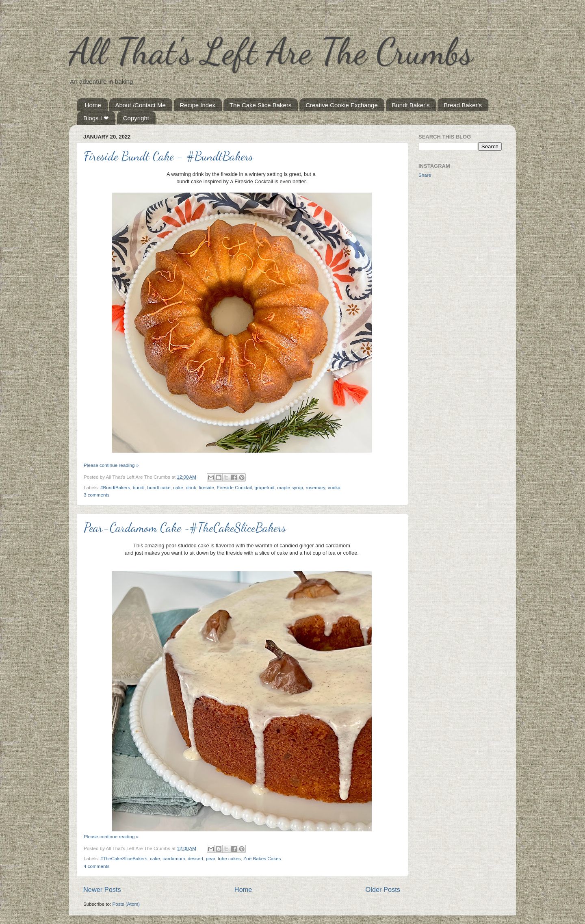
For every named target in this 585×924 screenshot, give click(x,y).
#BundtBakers (115, 487)
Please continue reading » (111, 465)
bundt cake (159, 487)
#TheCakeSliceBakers (124, 858)
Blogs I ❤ (96, 118)
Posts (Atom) (126, 904)
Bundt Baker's (411, 105)
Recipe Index (198, 105)
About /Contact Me (141, 105)
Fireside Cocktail (234, 487)
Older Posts (383, 889)
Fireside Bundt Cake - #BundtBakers (168, 156)
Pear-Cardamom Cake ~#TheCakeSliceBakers (185, 527)
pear (211, 858)
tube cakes (229, 858)
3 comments (97, 495)
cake (178, 487)
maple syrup (290, 487)
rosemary (315, 487)
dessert (195, 858)
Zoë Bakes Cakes (262, 858)
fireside (206, 487)
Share (425, 175)
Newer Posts (102, 889)
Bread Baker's (463, 105)
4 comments (97, 866)
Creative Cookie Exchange (342, 105)
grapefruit (264, 487)
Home (93, 105)
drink (191, 487)
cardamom (174, 858)
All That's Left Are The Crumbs (271, 51)
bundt (139, 487)
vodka (334, 487)
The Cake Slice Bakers (261, 105)
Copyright (136, 118)
